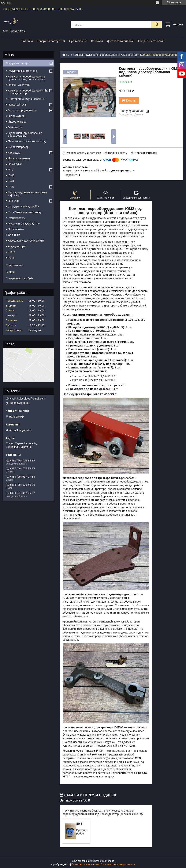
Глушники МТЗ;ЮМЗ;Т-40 (24, 224)
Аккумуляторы (17, 246)
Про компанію (78, 41)
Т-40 (11, 181)
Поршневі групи (18, 105)
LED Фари (14, 201)
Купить (131, 100)
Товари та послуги (49, 41)
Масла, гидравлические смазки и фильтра (27, 194)
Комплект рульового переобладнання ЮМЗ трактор (105, 55)
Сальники (14, 235)
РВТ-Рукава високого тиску (25, 212)
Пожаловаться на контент (85, 864)
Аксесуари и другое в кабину (26, 241)
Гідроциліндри (17, 122)
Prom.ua (110, 861)
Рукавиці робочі (82, 832)
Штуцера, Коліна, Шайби (24, 206)
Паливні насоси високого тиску (27, 141)
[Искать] (156, 25)
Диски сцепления (19, 158)
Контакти (97, 41)
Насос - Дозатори (19, 85)
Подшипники (16, 229)
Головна (27, 41)
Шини (11, 252)
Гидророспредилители (22, 110)
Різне (11, 258)
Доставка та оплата (120, 41)
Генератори (15, 127)
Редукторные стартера (22, 71)
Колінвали (14, 153)
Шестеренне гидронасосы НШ (27, 99)
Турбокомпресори (19, 147)
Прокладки (15, 164)
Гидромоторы (17, 116)
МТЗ (11, 170)
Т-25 (11, 187)
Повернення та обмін (151, 41)
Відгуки (11, 272)
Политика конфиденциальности (118, 864)
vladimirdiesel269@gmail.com (27, 399)
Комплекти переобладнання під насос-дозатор (28, 92)
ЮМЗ (11, 175)
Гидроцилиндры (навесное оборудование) (25, 134)
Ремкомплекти (17, 218)
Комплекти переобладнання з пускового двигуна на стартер (27, 78)
